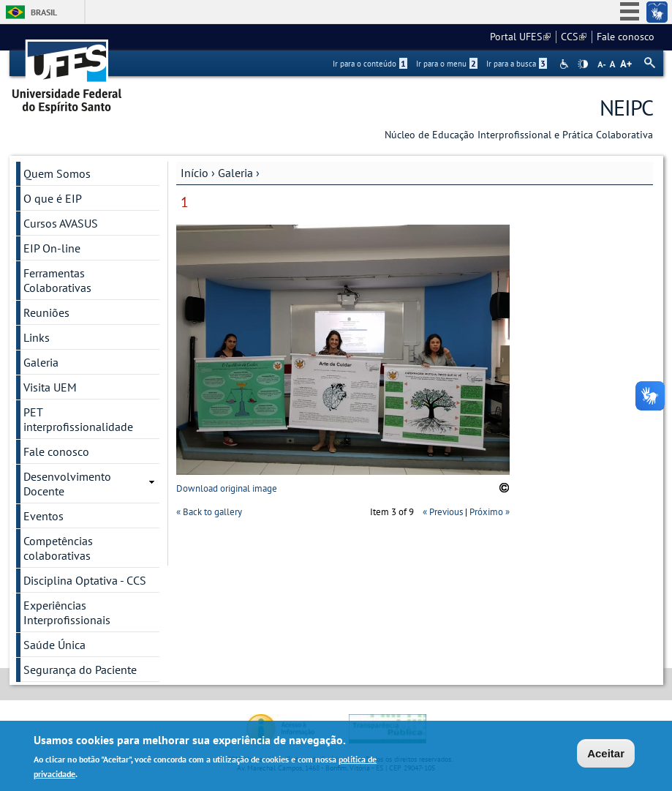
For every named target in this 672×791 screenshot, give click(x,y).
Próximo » (490, 512)
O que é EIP (53, 198)
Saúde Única (54, 645)
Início (195, 173)
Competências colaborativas (58, 548)
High (583, 64)
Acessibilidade (566, 64)
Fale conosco (626, 37)
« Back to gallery (209, 512)
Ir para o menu (447, 64)
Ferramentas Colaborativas (57, 280)
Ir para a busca (517, 64)
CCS (574, 37)
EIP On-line (52, 248)
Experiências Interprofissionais (67, 612)
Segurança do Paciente (80, 670)
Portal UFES (520, 37)
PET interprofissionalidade (78, 419)
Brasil (44, 12)
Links (37, 337)
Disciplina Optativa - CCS (85, 580)
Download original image (227, 488)
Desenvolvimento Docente (67, 484)
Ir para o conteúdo (370, 64)
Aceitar (606, 755)
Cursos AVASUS (61, 223)
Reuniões (46, 312)
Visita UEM (50, 387)
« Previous (443, 512)
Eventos (44, 516)
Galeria (235, 173)
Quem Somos (57, 173)
